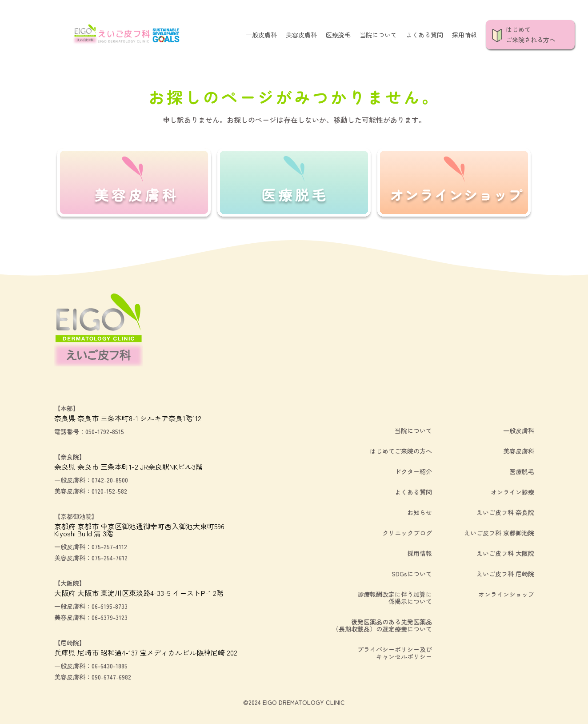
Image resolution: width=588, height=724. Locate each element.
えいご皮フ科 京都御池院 (499, 533)
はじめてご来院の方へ (401, 451)
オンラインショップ (506, 594)
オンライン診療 (512, 492)
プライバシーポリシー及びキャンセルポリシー (395, 653)
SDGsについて (412, 574)
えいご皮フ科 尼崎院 (505, 574)
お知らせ (420, 512)
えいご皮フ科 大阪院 (505, 553)
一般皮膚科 (261, 35)
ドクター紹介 (413, 471)
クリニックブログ (407, 533)
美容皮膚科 (301, 35)
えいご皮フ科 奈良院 (505, 512)
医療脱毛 (338, 35)
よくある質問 (424, 35)
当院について (378, 35)
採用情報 (464, 35)
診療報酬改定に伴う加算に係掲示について (395, 598)
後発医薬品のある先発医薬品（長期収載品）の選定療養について (382, 625)
